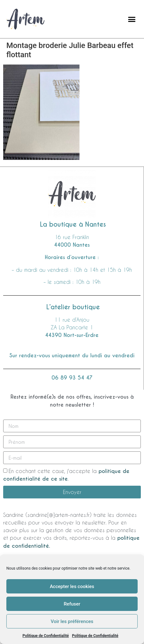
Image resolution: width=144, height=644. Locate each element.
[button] (132, 19)
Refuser (72, 604)
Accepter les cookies (72, 586)
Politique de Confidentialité (46, 636)
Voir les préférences (72, 621)
